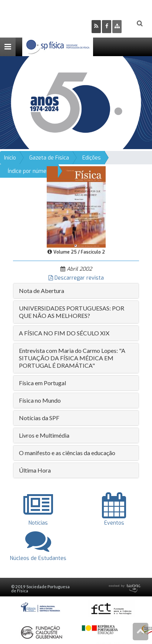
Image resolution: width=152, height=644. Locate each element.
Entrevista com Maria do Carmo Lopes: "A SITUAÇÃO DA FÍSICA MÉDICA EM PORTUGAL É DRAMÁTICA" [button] (72, 358)
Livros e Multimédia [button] (44, 435)
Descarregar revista (76, 278)
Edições (92, 158)
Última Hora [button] (35, 470)
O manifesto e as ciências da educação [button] (67, 453)
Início (10, 158)
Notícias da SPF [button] (39, 418)
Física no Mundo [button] (40, 400)
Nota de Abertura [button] (42, 291)
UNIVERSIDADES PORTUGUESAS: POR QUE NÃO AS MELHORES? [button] (72, 312)
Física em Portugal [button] (42, 383)
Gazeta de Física (49, 158)
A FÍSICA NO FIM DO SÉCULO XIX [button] (64, 333)
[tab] (76, 291)
